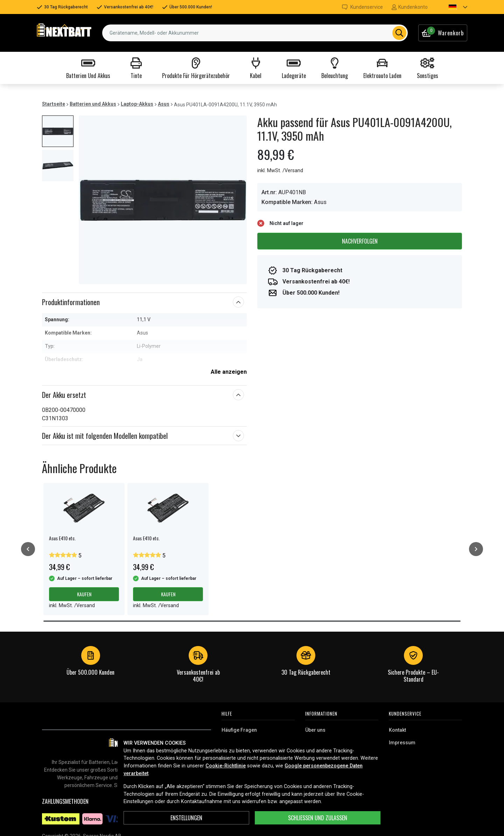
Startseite (54, 104)
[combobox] (255, 33)
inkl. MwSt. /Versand (280, 171)
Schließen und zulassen (318, 818)
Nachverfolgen (360, 241)
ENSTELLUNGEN (186, 818)
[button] (452, 7)
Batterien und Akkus (93, 104)
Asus (164, 104)
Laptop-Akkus (137, 104)
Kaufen (84, 594)
